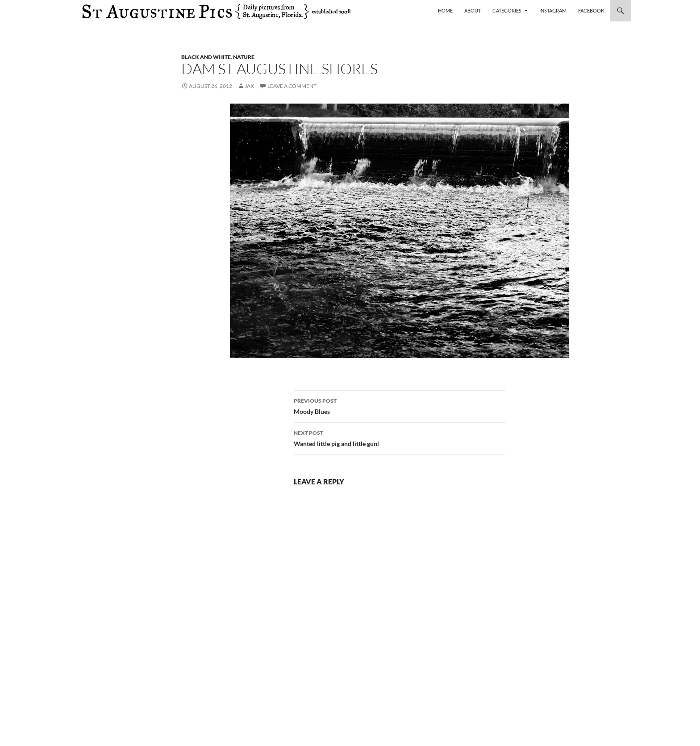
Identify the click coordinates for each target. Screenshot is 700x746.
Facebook (591, 10)
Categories (507, 10)
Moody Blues (400, 405)
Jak (249, 86)
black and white (206, 57)
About (473, 10)
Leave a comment (292, 86)
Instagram (553, 10)
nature (244, 57)
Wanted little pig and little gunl (400, 438)
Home (445, 10)
